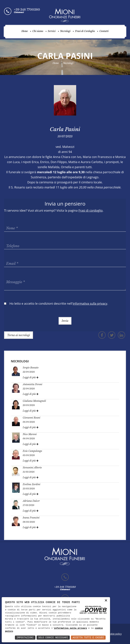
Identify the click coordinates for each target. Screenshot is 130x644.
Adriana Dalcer (31, 501)
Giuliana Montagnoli (34, 401)
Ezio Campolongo (32, 451)
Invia (65, 321)
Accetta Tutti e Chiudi (88, 637)
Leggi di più (31, 377)
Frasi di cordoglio (90, 210)
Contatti (104, 31)
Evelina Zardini (31, 484)
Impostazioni (25, 637)
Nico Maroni (30, 434)
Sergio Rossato (31, 368)
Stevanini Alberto (32, 468)
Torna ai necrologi (19, 335)
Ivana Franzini (31, 518)
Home (25, 31)
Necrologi (65, 31)
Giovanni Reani (31, 418)
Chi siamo (38, 31)
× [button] (106, 601)
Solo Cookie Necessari (53, 637)
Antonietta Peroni (32, 384)
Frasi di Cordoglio (85, 31)
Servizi (52, 31)
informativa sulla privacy (71, 628)
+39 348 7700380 (27, 10)
